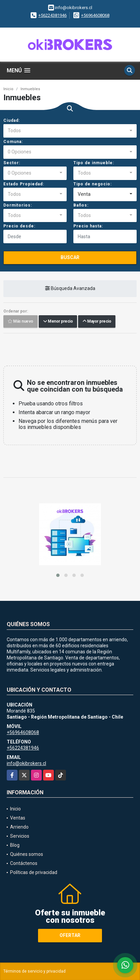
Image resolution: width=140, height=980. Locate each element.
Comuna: (13, 142)
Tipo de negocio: (93, 184)
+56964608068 (95, 15)
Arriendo (19, 827)
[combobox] (70, 131)
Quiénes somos (27, 854)
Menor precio (58, 322)
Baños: (81, 205)
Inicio (8, 89)
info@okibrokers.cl (26, 763)
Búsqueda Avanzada (70, 289)
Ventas (18, 818)
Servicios (20, 836)
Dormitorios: (18, 205)
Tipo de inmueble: (94, 163)
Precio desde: (19, 226)
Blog (15, 845)
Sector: (12, 163)
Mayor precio (97, 322)
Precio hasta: (88, 226)
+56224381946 (53, 15)
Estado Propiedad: (24, 184)
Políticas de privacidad (34, 872)
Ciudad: (12, 120)
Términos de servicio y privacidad (34, 971)
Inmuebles (30, 89)
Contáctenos (24, 863)
